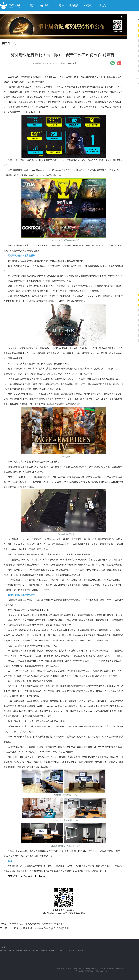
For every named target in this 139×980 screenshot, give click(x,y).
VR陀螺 (11, 951)
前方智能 (79, 951)
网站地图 (78, 968)
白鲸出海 (53, 951)
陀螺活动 (35, 951)
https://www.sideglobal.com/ (32, 876)
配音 (75, 63)
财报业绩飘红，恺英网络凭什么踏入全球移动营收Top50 (33, 924)
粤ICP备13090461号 (90, 968)
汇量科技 (71, 951)
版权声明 (69, 968)
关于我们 (60, 968)
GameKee (62, 951)
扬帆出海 (44, 951)
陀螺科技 (3, 951)
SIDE (70, 63)
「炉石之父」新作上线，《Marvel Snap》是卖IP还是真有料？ (36, 928)
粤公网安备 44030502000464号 (112, 968)
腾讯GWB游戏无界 (23, 951)
